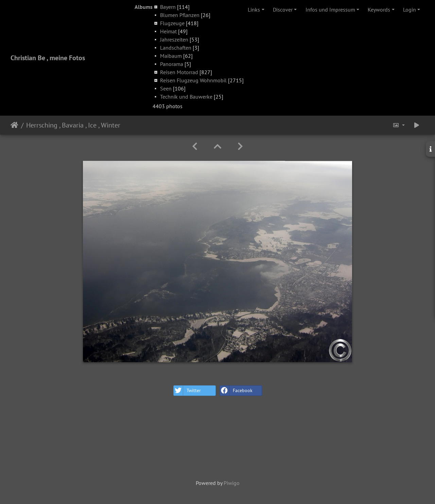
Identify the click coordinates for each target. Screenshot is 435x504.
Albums (144, 7)
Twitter (187, 391)
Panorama (172, 64)
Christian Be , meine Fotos (48, 58)
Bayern (168, 7)
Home (14, 125)
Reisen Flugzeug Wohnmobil (193, 80)
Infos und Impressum (330, 10)
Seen (166, 88)
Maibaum (171, 56)
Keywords (379, 10)
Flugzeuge (172, 23)
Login (410, 10)
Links (254, 10)
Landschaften (176, 48)
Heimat (168, 31)
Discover (283, 10)
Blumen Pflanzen (180, 15)
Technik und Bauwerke (186, 97)
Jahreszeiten (174, 39)
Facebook (236, 391)
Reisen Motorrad (179, 72)
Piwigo (232, 483)
